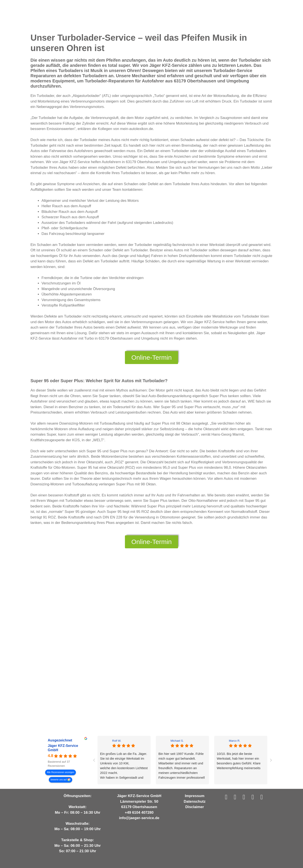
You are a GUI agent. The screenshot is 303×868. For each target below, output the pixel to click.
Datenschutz (195, 801)
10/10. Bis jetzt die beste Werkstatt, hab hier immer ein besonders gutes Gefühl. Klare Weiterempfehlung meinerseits (239, 761)
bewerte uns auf (59, 779)
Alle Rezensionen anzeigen (61, 772)
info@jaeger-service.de (139, 818)
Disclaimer (195, 807)
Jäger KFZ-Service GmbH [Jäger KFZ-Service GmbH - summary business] (63, 748)
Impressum (195, 796)
